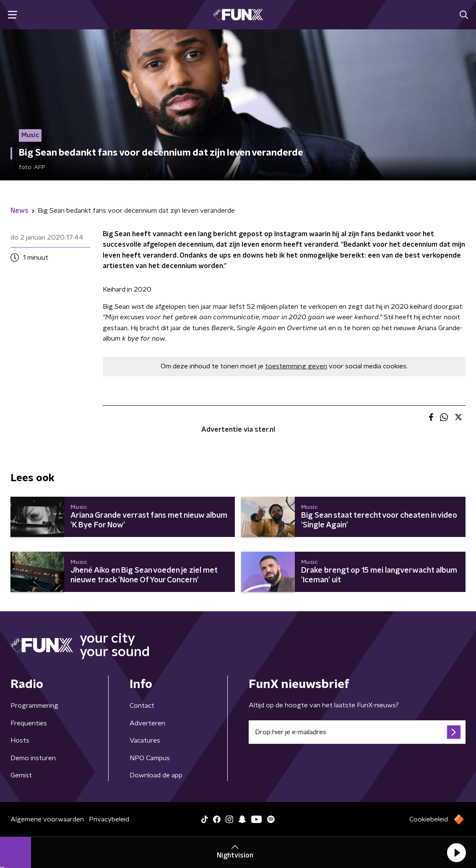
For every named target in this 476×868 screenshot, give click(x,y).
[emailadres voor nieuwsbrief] (357, 732)
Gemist (21, 775)
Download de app (156, 775)
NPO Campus (150, 758)
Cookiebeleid (429, 819)
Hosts (20, 740)
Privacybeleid (109, 819)
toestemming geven (296, 366)
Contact (142, 706)
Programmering (34, 706)
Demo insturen (33, 758)
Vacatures (145, 740)
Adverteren (147, 723)
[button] (456, 852)
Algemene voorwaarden (47, 819)
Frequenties (29, 723)
